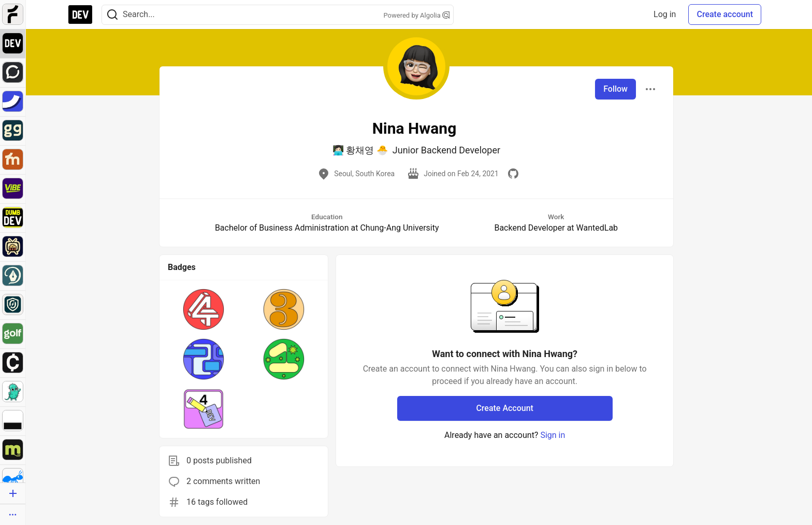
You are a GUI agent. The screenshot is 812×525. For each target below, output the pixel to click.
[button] (204, 309)
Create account (725, 14)
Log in (665, 14)
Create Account (505, 408)
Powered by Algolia (416, 15)
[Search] (112, 15)
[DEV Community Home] (80, 15)
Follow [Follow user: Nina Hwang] (615, 89)
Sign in (553, 435)
